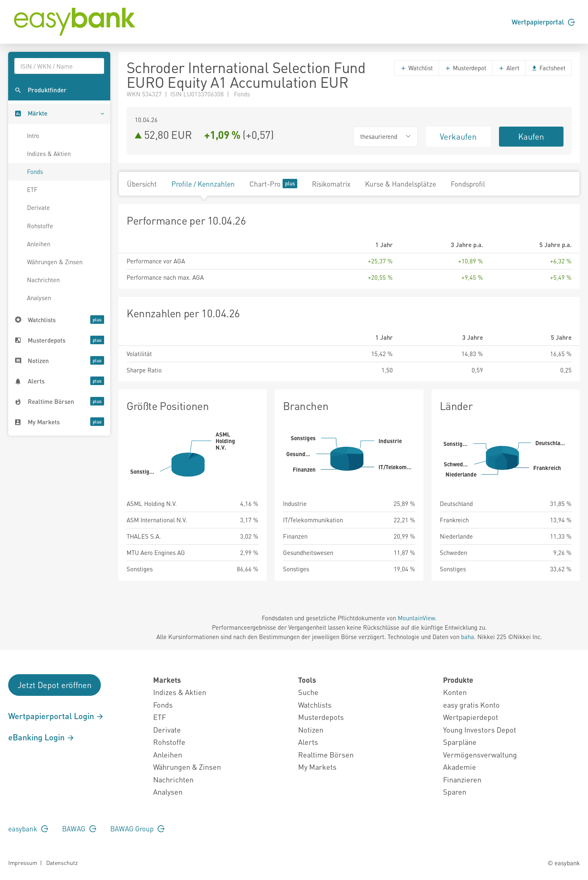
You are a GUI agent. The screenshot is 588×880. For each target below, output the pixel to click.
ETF (32, 189)
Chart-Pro (273, 184)
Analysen (39, 298)
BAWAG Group (137, 829)
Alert (509, 68)
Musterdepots (321, 717)
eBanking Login (41, 737)
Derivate (38, 207)
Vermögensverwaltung (480, 754)
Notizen (311, 730)
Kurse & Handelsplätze (401, 184)
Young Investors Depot (480, 730)
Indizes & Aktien (49, 154)
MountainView (416, 618)
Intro (33, 136)
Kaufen (531, 136)
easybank (28, 829)
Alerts (308, 742)
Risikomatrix (331, 184)
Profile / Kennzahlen (203, 184)
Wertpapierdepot (471, 717)
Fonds (35, 172)
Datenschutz (62, 862)
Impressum (23, 862)
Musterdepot (465, 68)
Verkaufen (458, 136)
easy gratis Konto (471, 705)
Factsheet (548, 68)
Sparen (455, 792)
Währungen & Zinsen (55, 262)
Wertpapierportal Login (56, 716)
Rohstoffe (40, 226)
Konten (455, 692)
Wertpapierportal (543, 22)
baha (468, 637)
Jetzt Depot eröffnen (55, 685)
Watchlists (315, 705)
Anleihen (39, 244)
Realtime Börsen (326, 754)
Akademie (460, 767)
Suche (308, 692)
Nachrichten (43, 280)
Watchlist (416, 68)
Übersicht (142, 184)
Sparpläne (460, 742)
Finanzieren (462, 779)
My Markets (317, 767)
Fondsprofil (468, 184)
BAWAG (79, 829)
